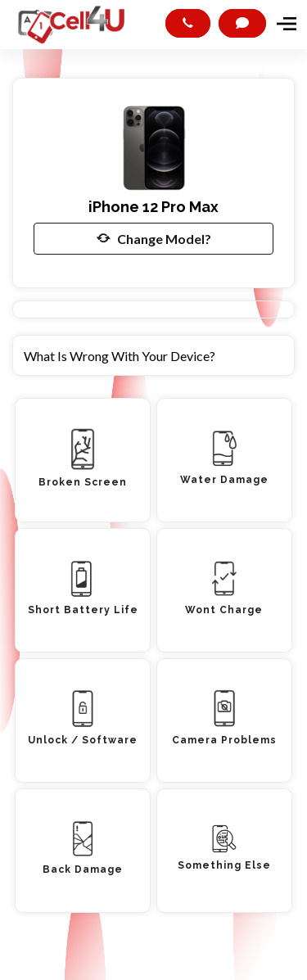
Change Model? (154, 238)
